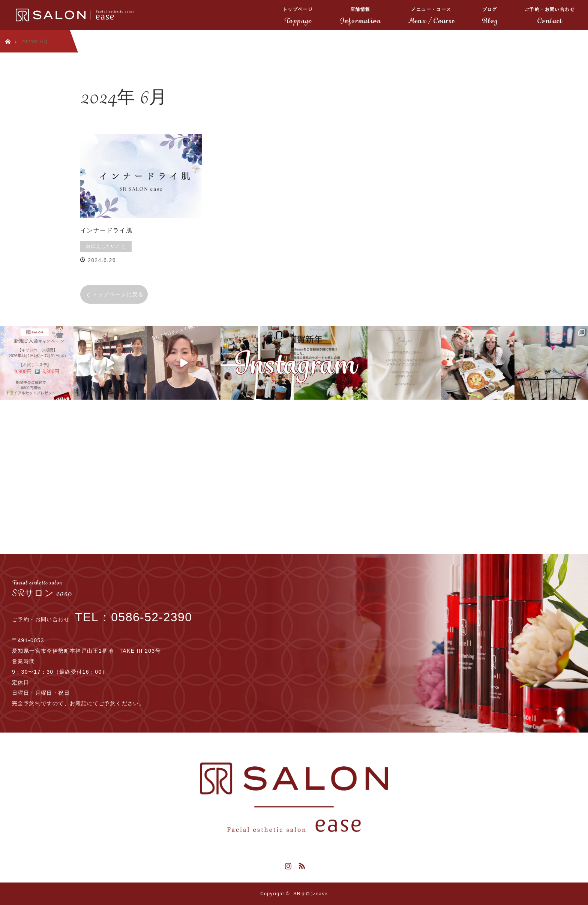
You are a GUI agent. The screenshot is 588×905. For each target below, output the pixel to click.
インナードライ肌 (106, 230)
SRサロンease (311, 894)
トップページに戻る (118, 294)
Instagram (287, 865)
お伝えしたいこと (106, 246)
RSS (301, 865)
